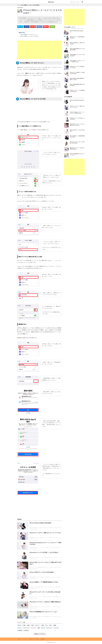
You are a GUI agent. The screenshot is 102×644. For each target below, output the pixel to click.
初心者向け (26, 630)
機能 (55, 625)
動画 (43, 625)
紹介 (50, 625)
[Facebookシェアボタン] (27, 27)
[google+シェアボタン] (33, 27)
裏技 (38, 628)
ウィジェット (25, 639)
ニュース (33, 628)
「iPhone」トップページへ (40, 634)
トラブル (56, 628)
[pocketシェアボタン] (46, 27)
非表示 (23, 33)
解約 (28, 625)
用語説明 (20, 630)
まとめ (43, 628)
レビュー (20, 628)
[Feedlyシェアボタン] (52, 27)
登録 (24, 625)
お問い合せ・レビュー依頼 (34, 639)
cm (46, 625)
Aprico (51, 2)
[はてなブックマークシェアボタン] (39, 27)
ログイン (37, 625)
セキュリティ (49, 628)
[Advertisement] (40, 50)
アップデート (27, 628)
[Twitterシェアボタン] (20, 27)
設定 (32, 625)
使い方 (19, 625)
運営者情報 (43, 639)
